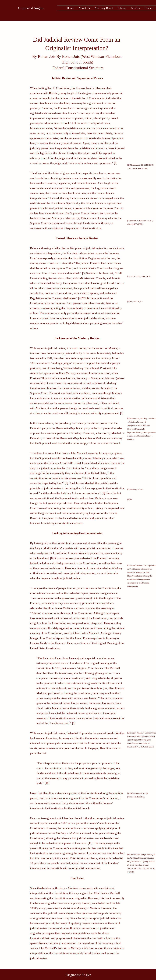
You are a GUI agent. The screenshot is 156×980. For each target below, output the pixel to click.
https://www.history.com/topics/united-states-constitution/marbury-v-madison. (141, 436)
